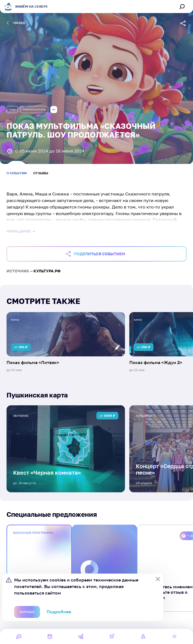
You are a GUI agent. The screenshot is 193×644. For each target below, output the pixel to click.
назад (16, 23)
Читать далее (21, 231)
